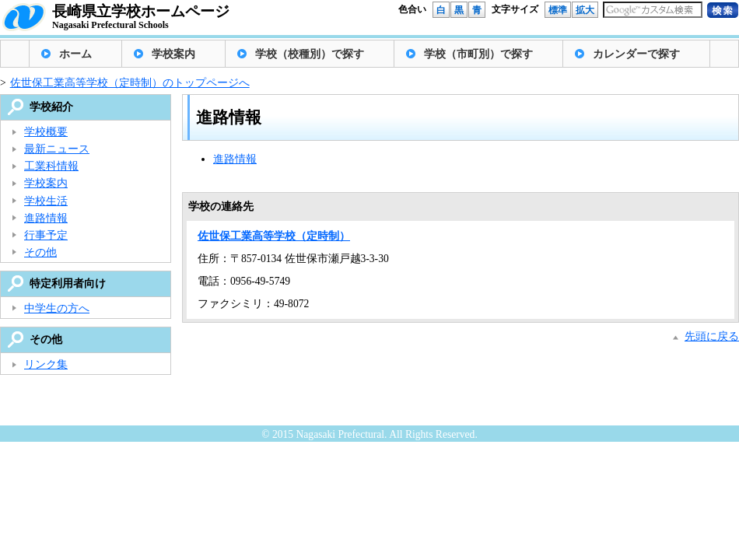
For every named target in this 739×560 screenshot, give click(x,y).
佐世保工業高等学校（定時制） (274, 236)
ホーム (75, 54)
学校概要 (46, 132)
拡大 (585, 10)
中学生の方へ (57, 308)
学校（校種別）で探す (310, 54)
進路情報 (235, 159)
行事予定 (46, 235)
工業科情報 (51, 166)
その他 (40, 252)
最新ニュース (57, 149)
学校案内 (173, 54)
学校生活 (46, 201)
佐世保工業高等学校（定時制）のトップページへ (130, 83)
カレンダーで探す (636, 54)
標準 (558, 10)
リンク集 (46, 364)
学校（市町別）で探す (478, 54)
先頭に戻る (712, 336)
